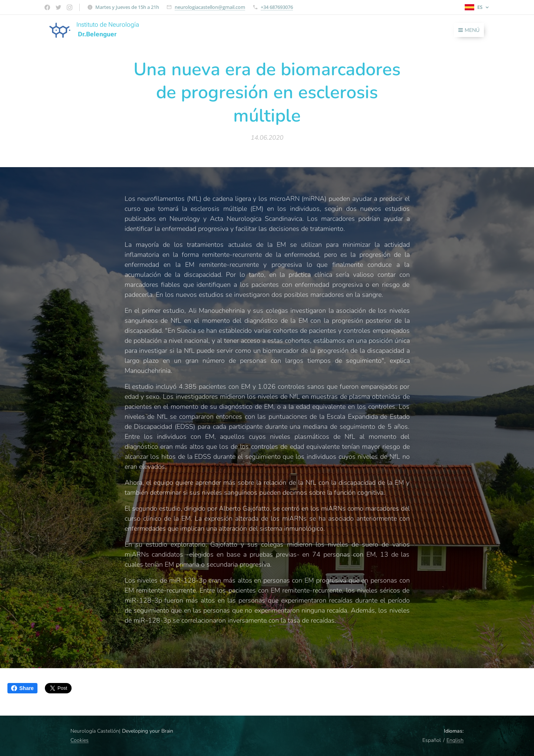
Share (22, 688)
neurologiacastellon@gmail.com (210, 7)
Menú (469, 30)
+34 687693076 (277, 7)
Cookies (80, 740)
